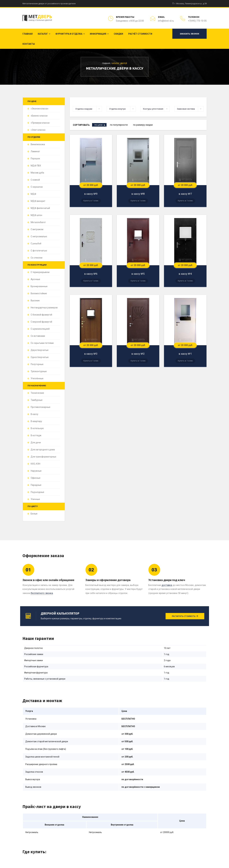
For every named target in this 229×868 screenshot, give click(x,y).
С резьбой (36, 244)
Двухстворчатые (40, 350)
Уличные (35, 499)
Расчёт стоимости (140, 34)
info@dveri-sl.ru (166, 21)
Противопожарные (41, 407)
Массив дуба (37, 173)
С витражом (37, 229)
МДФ (33, 194)
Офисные (36, 478)
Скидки (118, 34)
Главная (28, 34)
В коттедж (36, 435)
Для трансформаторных (43, 457)
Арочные (35, 279)
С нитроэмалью (39, 236)
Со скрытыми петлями (42, 343)
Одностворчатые (40, 357)
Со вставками (38, 336)
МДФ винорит (38, 201)
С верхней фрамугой (41, 322)
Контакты (29, 44)
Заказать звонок (189, 34)
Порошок (35, 159)
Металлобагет (38, 222)
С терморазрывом (40, 272)
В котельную (37, 428)
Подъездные (37, 492)
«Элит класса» (38, 130)
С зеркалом (37, 187)
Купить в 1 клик (91, 201)
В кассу (34, 414)
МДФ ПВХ (36, 166)
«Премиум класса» (40, 123)
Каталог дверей (119, 63)
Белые (34, 514)
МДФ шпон (36, 215)
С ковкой (35, 180)
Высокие (35, 301)
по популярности (119, 125)
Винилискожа (38, 144)
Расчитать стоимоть (185, 616)
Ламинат (35, 151)
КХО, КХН (35, 464)
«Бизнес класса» (39, 116)
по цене (99, 125)
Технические (37, 393)
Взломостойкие (39, 293)
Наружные (36, 471)
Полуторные (37, 364)
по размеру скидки (143, 125)
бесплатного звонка (42, 593)
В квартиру (36, 421)
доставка (167, 585)
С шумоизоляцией (40, 329)
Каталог (43, 34)
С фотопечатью (39, 251)
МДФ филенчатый (40, 208)
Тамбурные (37, 400)
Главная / (107, 63)
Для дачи (36, 443)
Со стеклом (37, 258)
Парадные (36, 485)
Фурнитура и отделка (69, 34)
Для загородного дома (43, 450)
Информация (98, 34)
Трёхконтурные (39, 371)
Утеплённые (37, 378)
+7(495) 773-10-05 (197, 21)
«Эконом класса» (40, 109)
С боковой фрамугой (41, 315)
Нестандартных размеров (44, 308)
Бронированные (39, 286)
